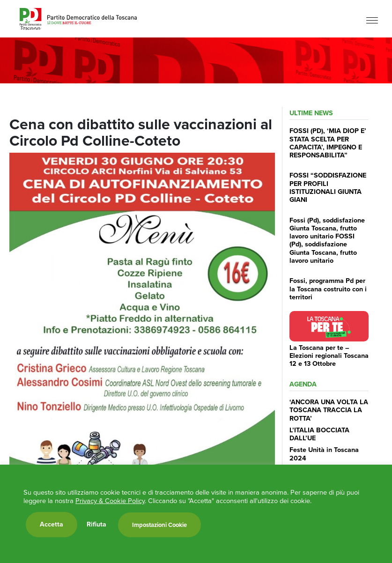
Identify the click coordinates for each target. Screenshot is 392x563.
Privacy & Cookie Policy (110, 501)
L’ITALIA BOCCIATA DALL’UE (319, 434)
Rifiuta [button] (96, 525)
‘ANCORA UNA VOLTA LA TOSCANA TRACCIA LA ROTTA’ (329, 410)
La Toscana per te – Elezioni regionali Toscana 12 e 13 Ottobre (329, 356)
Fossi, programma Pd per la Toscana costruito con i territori (328, 289)
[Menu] (372, 20)
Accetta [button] (52, 524)
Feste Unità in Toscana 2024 (324, 454)
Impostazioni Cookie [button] (159, 525)
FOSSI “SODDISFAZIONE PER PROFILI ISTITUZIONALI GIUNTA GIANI (328, 187)
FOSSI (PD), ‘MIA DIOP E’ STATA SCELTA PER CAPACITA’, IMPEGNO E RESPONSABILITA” (328, 143)
